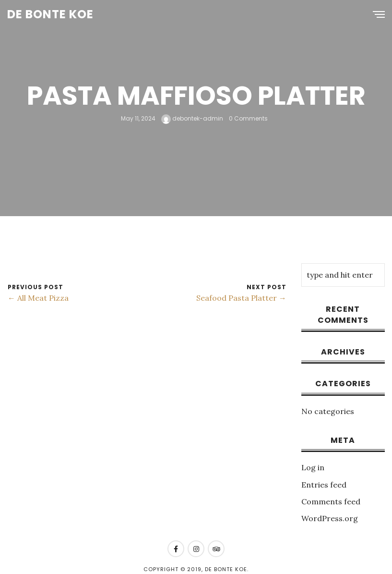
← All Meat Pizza (38, 298)
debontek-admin (192, 118)
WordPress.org (330, 518)
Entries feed (324, 485)
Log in (313, 467)
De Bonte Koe (50, 14)
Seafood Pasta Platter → (241, 298)
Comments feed (331, 501)
